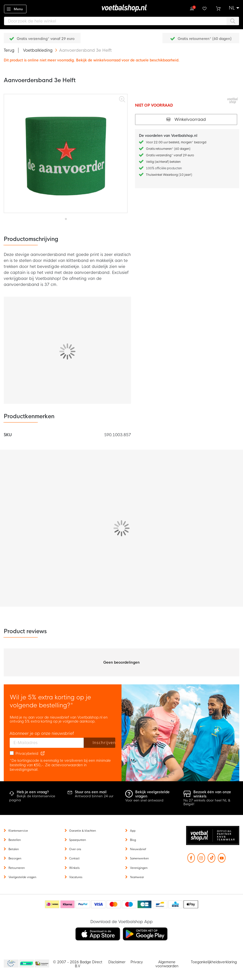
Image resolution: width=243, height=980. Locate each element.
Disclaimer (117, 962)
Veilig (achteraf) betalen (163, 162)
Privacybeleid (27, 754)
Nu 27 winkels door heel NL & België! (207, 802)
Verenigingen (139, 868)
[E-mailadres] (47, 743)
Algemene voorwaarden (167, 964)
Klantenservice (18, 831)
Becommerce (27, 964)
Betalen (14, 849)
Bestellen (15, 840)
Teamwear (137, 877)
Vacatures (76, 877)
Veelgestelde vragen (22, 877)
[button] (234, 8)
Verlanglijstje (205, 8)
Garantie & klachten (82, 831)
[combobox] (121, 21)
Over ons (75, 849)
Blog (133, 840)
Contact (74, 858)
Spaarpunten (77, 840)
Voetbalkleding (38, 50)
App (133, 831)
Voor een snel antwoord (144, 800)
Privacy (137, 962)
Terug (9, 50)
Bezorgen (15, 858)
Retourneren (17, 868)
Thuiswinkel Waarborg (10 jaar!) (169, 175)
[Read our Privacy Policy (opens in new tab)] (43, 754)
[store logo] (121, 8)
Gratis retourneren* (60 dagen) (205, 39)
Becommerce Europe (10, 964)
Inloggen (192, 8)
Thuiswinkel (42, 964)
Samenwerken (139, 858)
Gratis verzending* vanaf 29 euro (46, 39)
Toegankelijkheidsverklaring (214, 962)
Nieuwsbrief (138, 849)
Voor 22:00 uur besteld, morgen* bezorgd (176, 142)
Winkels (74, 868)
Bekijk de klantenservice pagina (32, 798)
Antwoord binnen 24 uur (94, 796)
